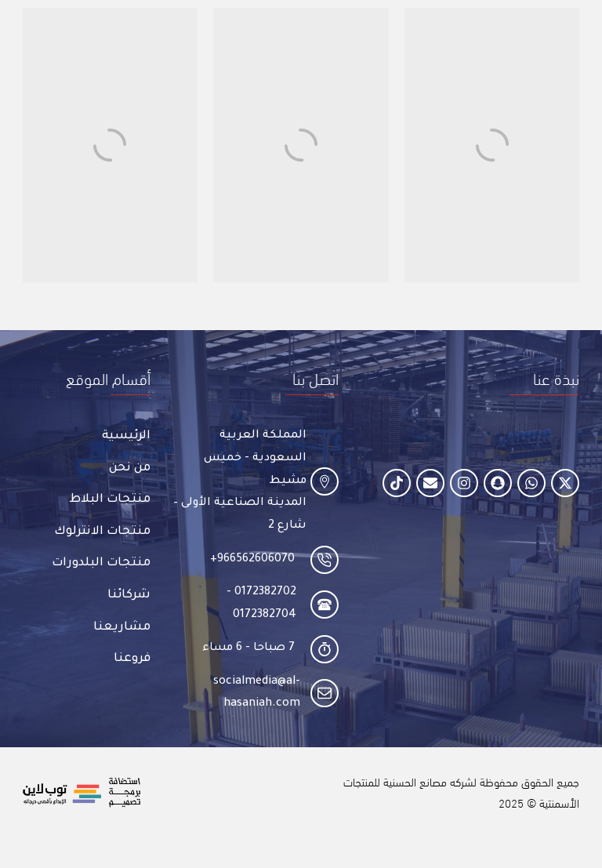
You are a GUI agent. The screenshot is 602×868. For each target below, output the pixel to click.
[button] (556, 378)
